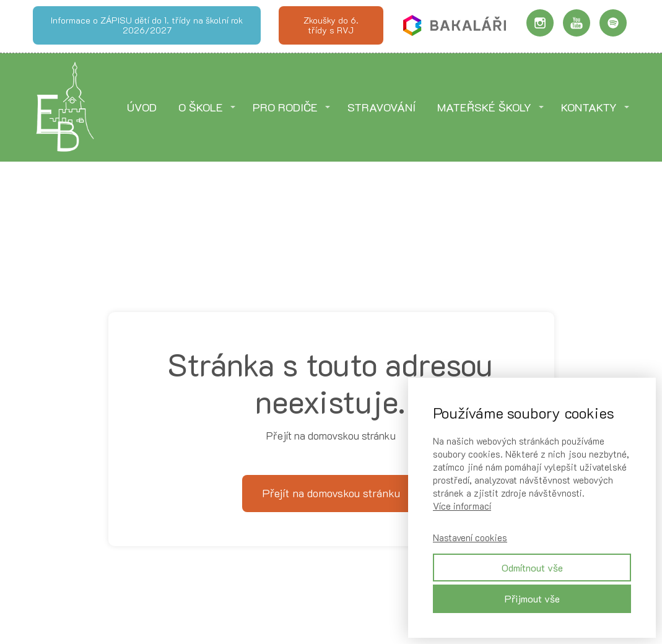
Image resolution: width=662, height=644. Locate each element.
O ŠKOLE (201, 107)
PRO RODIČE (285, 107)
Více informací (462, 506)
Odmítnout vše (532, 568)
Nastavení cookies (470, 537)
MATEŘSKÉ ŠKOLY (484, 107)
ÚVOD (142, 107)
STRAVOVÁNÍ (381, 107)
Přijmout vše (532, 598)
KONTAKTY (589, 107)
